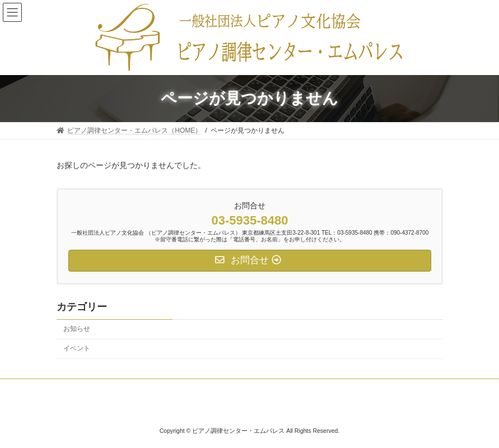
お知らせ (77, 329)
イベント (77, 348)
